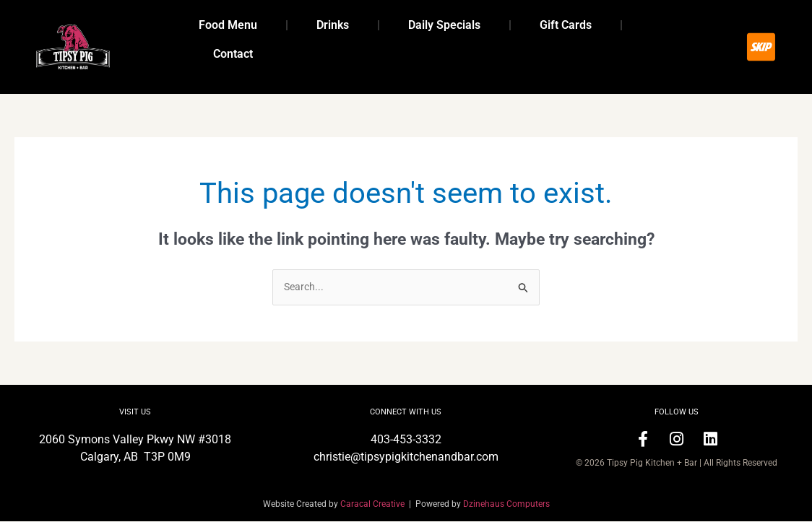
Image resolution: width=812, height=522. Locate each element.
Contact (233, 54)
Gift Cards (566, 25)
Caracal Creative (375, 505)
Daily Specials (444, 25)
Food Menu (228, 25)
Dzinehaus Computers (506, 505)
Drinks (333, 25)
